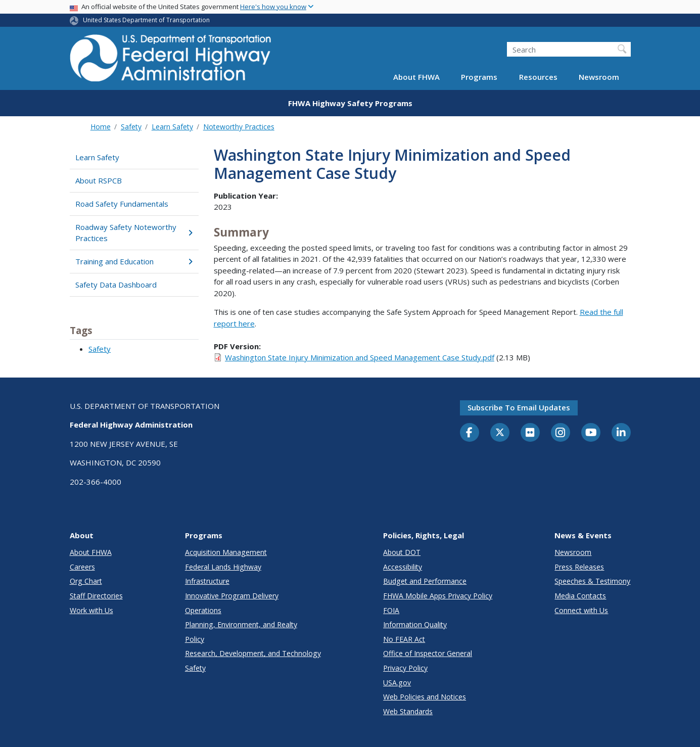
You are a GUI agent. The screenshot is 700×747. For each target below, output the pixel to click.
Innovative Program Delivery (232, 596)
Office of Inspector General (428, 653)
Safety (131, 127)
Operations (203, 610)
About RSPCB (99, 180)
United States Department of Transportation (146, 20)
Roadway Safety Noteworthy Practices (134, 233)
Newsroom (599, 77)
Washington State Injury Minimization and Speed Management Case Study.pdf (360, 357)
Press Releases (579, 567)
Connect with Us (581, 610)
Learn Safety (172, 127)
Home (101, 127)
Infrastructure (207, 581)
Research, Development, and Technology (253, 653)
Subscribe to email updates (519, 407)
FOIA (391, 610)
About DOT (402, 552)
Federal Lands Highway (223, 567)
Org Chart (86, 581)
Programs (479, 77)
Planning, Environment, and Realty (241, 624)
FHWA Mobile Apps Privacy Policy (438, 596)
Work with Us (91, 610)
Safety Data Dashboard (116, 285)
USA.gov (397, 683)
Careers (82, 567)
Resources (538, 77)
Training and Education (134, 261)
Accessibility (403, 567)
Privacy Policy (405, 668)
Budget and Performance (425, 581)
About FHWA (416, 77)
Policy (195, 639)
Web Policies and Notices (425, 697)
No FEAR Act (404, 639)
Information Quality (415, 624)
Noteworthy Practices (239, 127)
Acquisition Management (226, 552)
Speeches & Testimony (592, 581)
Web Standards (408, 711)
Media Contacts (580, 596)
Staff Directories (96, 596)
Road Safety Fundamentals (122, 204)
